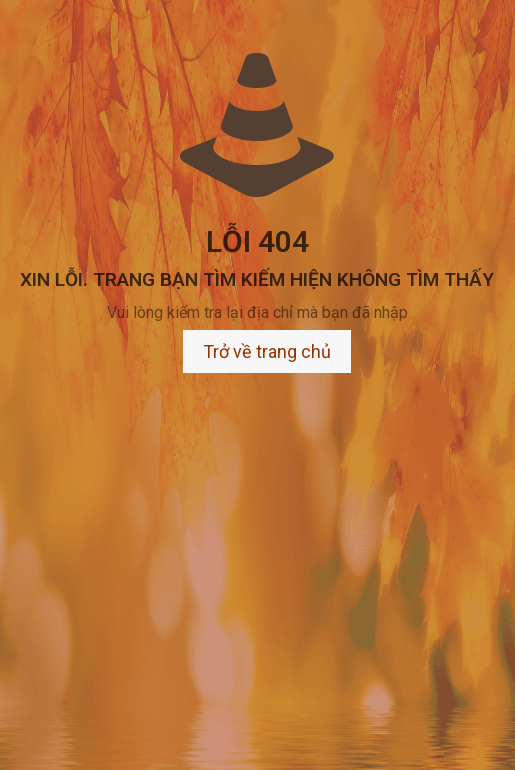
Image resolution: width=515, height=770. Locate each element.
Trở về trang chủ (267, 351)
